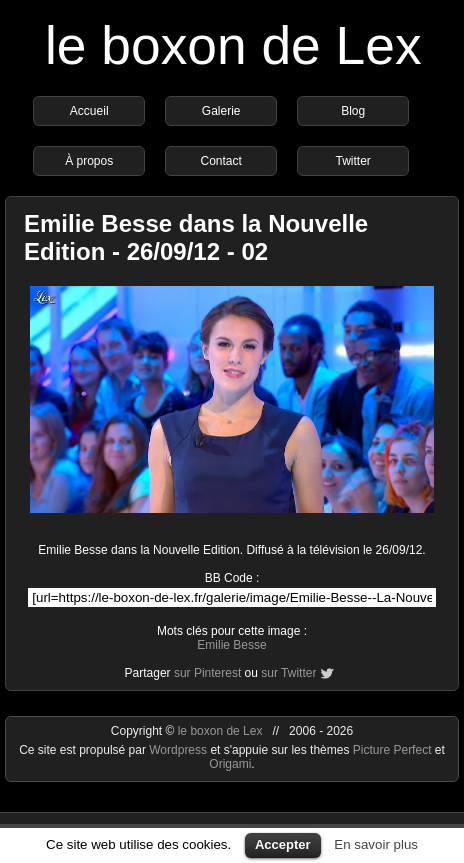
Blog (353, 111)
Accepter (283, 844)
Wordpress (179, 750)
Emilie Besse (231, 645)
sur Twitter (288, 673)
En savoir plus (376, 844)
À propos (89, 161)
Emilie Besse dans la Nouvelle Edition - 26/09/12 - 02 (196, 237)
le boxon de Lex (233, 45)
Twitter (353, 161)
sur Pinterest (207, 673)
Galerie (221, 111)
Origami (230, 764)
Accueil (89, 111)
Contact (221, 161)
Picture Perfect (392, 750)
